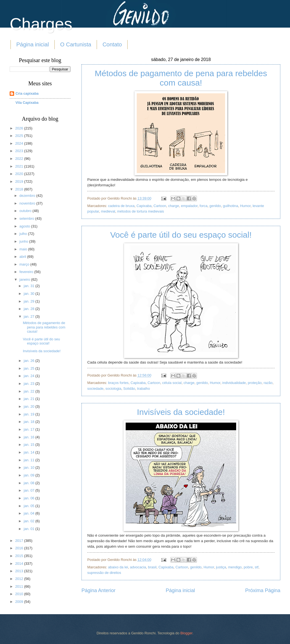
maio (24, 249)
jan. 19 (30, 414)
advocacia (138, 567)
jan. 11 (30, 460)
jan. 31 (30, 286)
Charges (41, 24)
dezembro (28, 196)
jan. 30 (30, 294)
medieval (108, 211)
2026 (20, 128)
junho (24, 241)
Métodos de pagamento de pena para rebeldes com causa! (181, 78)
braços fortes (118, 383)
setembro (27, 218)
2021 (20, 166)
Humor (245, 206)
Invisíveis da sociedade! (181, 412)
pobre (248, 567)
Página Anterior (98, 590)
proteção (255, 383)
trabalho (143, 389)
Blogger (186, 633)
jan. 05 (30, 506)
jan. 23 (30, 384)
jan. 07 (30, 490)
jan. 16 (30, 437)
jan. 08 (30, 483)
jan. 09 (30, 475)
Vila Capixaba (27, 103)
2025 (20, 136)
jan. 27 (30, 316)
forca (204, 206)
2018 (20, 189)
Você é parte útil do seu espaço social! (181, 235)
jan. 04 (30, 513)
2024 (20, 143)
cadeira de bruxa (121, 206)
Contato (112, 44)
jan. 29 (30, 301)
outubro (26, 211)
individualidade (234, 383)
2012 (20, 579)
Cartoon (160, 206)
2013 (20, 571)
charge (174, 206)
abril (23, 257)
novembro (28, 203)
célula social (172, 383)
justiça (221, 567)
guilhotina (230, 206)
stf (257, 567)
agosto (25, 226)
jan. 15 (30, 445)
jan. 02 (30, 521)
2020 (20, 174)
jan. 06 (30, 498)
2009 (20, 602)
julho (24, 234)
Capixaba (144, 206)
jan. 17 (30, 429)
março (25, 264)
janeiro (25, 279)
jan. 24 (30, 376)
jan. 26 (30, 361)
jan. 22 (30, 391)
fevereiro (27, 272)
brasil (152, 567)
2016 (20, 548)
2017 (20, 541)
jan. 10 (30, 467)
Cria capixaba (27, 93)
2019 (20, 181)
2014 (20, 564)
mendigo (235, 567)
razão (268, 383)
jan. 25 (30, 368)
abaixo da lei (118, 567)
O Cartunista (76, 44)
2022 (20, 159)
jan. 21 (30, 399)
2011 (20, 586)
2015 (20, 556)
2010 (20, 594)
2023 (20, 151)
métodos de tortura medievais (141, 211)
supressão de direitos (104, 573)
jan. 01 (30, 529)
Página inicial (33, 44)
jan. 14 (30, 452)
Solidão (129, 389)
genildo (215, 206)
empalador (189, 206)
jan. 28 (30, 309)
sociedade (95, 389)
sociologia (113, 389)
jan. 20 (30, 406)
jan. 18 (30, 422)
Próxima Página (263, 590)
